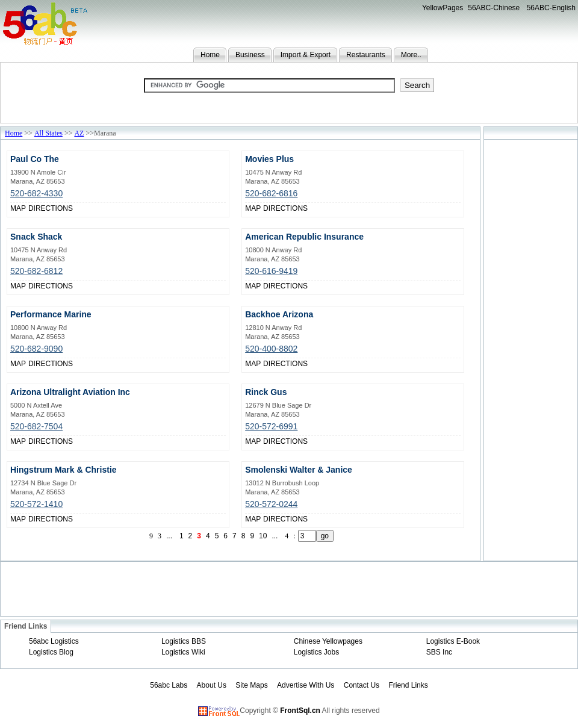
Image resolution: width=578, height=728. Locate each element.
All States (48, 133)
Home (210, 55)
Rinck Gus (266, 392)
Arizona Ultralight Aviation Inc (70, 392)
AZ (79, 133)
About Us (212, 685)
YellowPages (443, 8)
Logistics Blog (51, 652)
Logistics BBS (184, 641)
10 (263, 536)
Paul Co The (35, 159)
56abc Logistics (54, 641)
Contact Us (362, 685)
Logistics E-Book (453, 641)
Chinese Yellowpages (328, 641)
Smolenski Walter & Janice (299, 470)
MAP (18, 208)
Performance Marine (51, 314)
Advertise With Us (306, 685)
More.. (411, 55)
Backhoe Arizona (279, 314)
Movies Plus (269, 159)
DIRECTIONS (51, 208)
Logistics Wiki (183, 652)
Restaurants (366, 55)
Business (250, 55)
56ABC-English (551, 8)
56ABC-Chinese (494, 8)
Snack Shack (36, 237)
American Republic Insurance (304, 237)
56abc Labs (169, 685)
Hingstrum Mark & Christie (64, 470)
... (169, 536)
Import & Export (306, 55)
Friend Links (408, 685)
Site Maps (251, 685)
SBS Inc (439, 652)
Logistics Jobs (316, 652)
